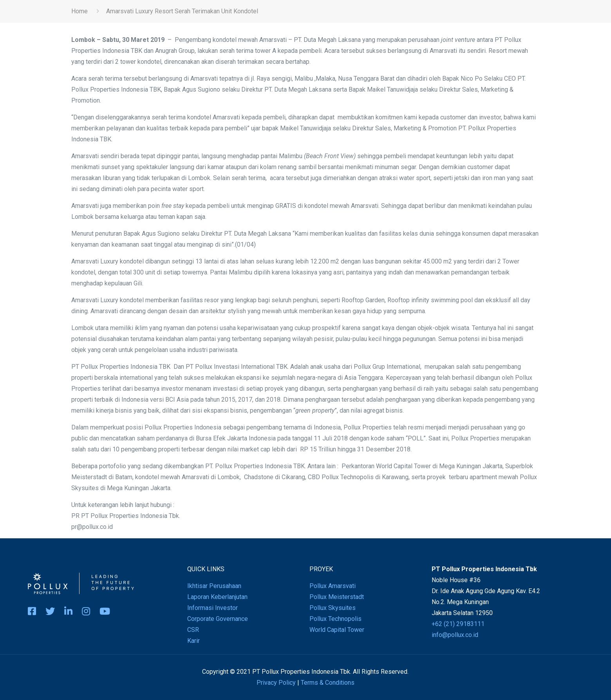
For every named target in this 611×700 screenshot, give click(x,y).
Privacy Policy (276, 683)
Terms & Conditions (328, 683)
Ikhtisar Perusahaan (214, 586)
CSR (193, 630)
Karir (193, 641)
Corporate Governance (218, 619)
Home (80, 11)
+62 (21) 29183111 (458, 624)
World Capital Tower (337, 630)
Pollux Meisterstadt (337, 597)
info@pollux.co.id (455, 635)
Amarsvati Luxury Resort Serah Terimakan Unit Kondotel (182, 11)
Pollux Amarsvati (333, 586)
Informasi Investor (212, 608)
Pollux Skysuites (333, 608)
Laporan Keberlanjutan (217, 597)
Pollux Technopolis (335, 619)
